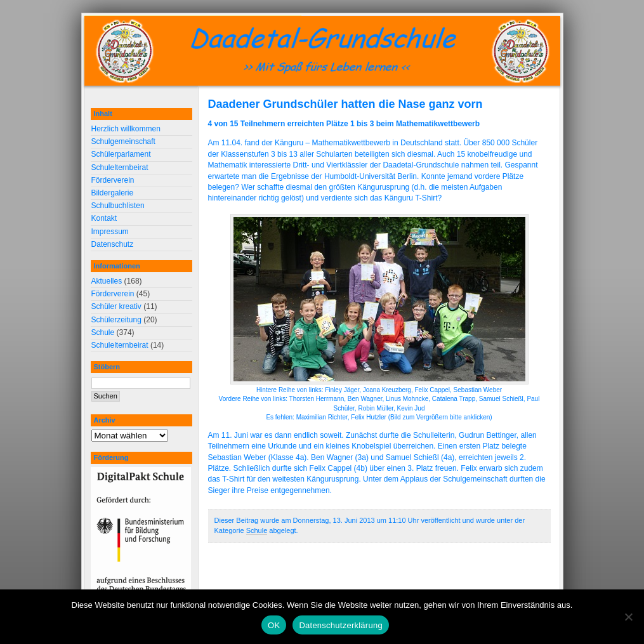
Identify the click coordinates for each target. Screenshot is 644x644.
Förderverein (113, 180)
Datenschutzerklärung (340, 625)
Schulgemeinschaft (123, 141)
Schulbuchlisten (118, 206)
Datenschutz (113, 244)
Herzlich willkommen (126, 129)
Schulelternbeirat (120, 168)
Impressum (110, 232)
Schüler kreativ (116, 306)
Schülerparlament (121, 154)
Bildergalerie (113, 193)
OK (274, 625)
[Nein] (628, 617)
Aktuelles (107, 281)
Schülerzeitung (116, 320)
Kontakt (104, 218)
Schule (257, 530)
